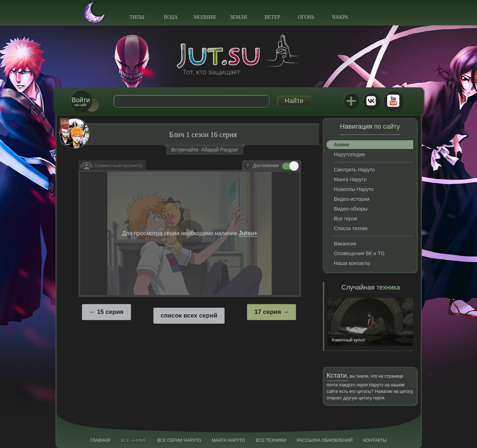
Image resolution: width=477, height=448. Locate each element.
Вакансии (345, 244)
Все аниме (134, 440)
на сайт (81, 102)
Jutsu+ (351, 101)
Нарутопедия (349, 154)
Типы (137, 17)
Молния (205, 17)
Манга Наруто (350, 179)
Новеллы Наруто (353, 189)
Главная (100, 440)
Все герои (345, 219)
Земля (239, 17)
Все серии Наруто (179, 440)
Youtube (393, 101)
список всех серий (189, 316)
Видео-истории (351, 199)
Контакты (375, 440)
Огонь (306, 17)
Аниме (341, 145)
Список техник (351, 228)
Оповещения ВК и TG (359, 253)
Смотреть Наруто (354, 170)
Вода (171, 17)
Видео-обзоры (351, 209)
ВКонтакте (371, 101)
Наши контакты (352, 263)
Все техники (271, 440)
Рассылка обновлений (325, 440)
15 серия (110, 312)
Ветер (272, 17)
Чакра (340, 17)
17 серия (268, 312)
